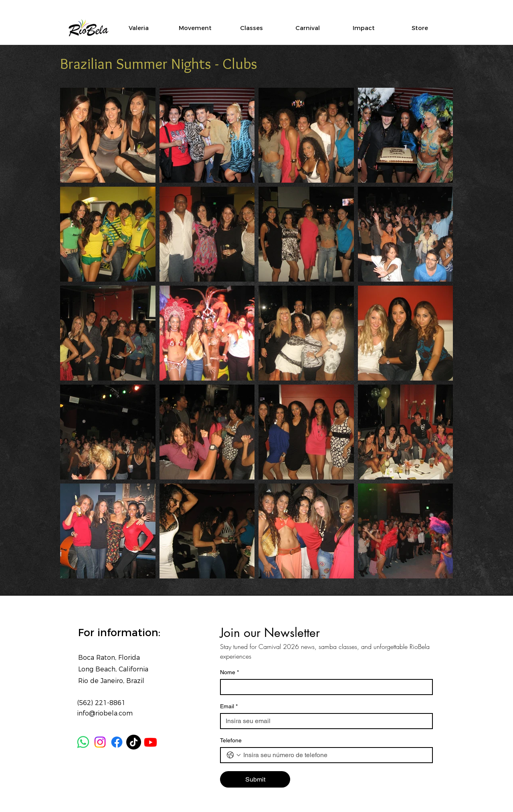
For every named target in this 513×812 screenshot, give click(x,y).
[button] (364, 28)
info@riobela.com (105, 713)
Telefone (231, 740)
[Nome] (324, 687)
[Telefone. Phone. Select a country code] (234, 755)
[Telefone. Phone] (334, 755)
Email (229, 706)
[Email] (324, 721)
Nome (229, 672)
